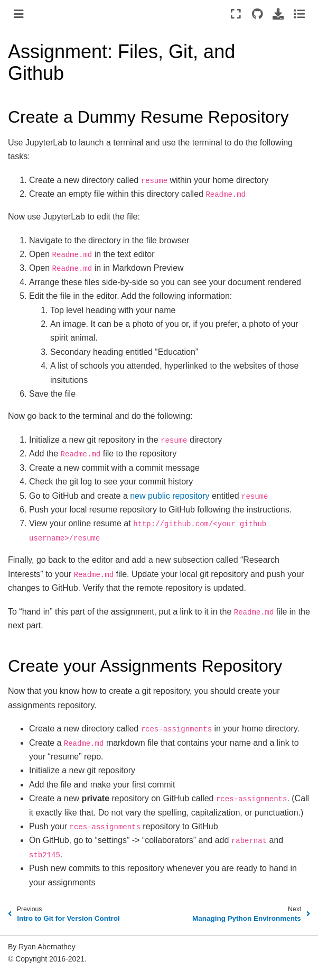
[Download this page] (278, 14)
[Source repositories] (257, 14)
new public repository (170, 496)
